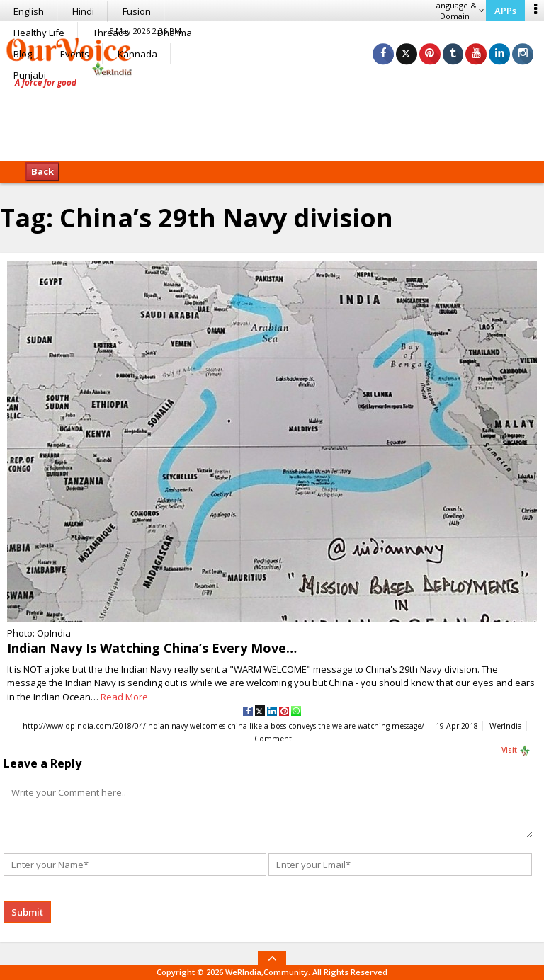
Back (42, 171)
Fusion (137, 11)
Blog (23, 54)
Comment (273, 739)
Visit (516, 751)
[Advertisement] (272, 117)
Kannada (137, 54)
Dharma (175, 33)
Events (75, 54)
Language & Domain (458, 11)
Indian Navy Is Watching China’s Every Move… (152, 648)
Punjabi (30, 75)
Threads (111, 33)
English (29, 11)
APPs (505, 11)
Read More (124, 697)
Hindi (83, 11)
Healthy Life (39, 33)
